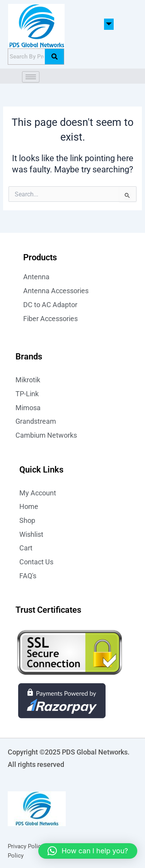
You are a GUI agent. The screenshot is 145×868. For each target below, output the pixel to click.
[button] (109, 24)
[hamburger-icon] (31, 77)
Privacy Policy (26, 846)
